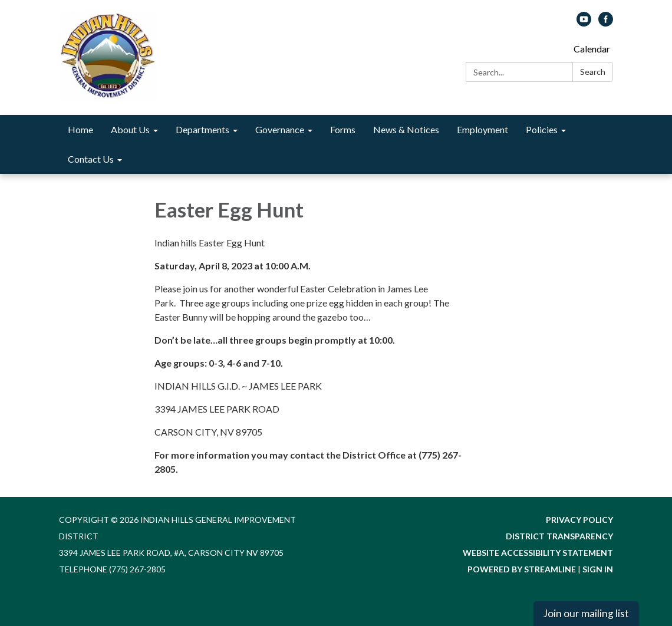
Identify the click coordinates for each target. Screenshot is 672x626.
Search (593, 72)
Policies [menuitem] (542, 129)
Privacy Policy (579, 520)
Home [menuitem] (80, 129)
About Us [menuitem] (130, 129)
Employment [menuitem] (482, 129)
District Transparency (559, 536)
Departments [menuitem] (202, 129)
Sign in (598, 569)
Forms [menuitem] (343, 129)
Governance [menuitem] (280, 129)
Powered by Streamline (522, 569)
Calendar (592, 49)
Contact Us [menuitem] (91, 159)
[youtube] (584, 23)
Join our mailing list (586, 613)
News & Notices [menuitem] (406, 129)
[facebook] (606, 23)
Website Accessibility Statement (538, 553)
